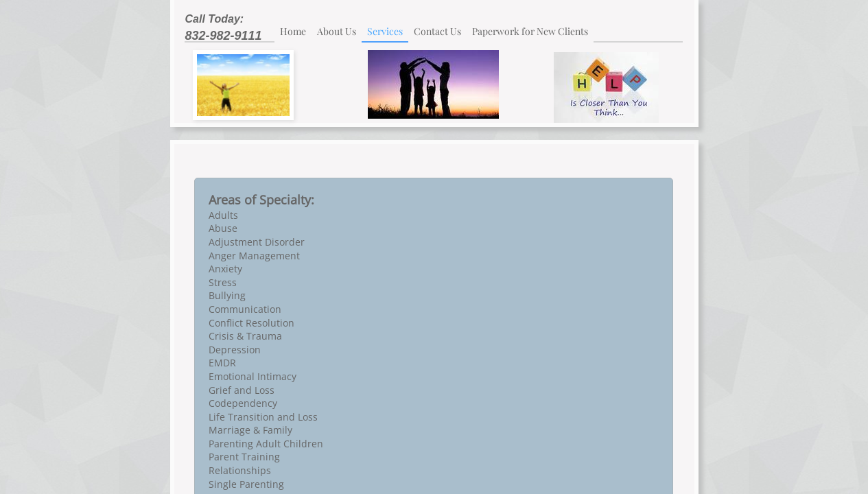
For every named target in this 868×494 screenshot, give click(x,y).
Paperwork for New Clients (530, 31)
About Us (337, 31)
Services (385, 31)
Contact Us (437, 31)
